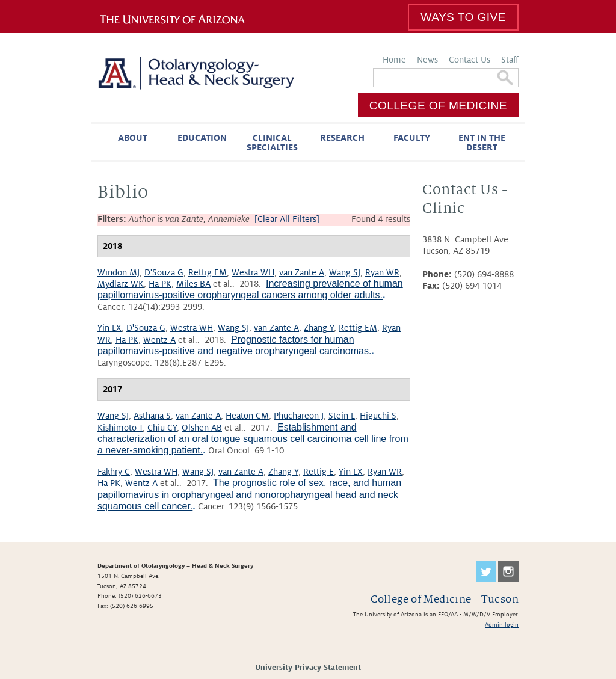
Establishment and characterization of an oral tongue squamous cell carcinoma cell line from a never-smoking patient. (253, 439)
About (133, 138)
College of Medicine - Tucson (445, 599)
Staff (510, 60)
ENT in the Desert (482, 143)
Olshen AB (202, 428)
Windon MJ (119, 272)
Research (342, 138)
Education (202, 138)
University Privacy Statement (308, 668)
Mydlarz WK (121, 284)
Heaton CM (247, 416)
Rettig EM (208, 272)
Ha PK (160, 284)
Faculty (412, 138)
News (427, 60)
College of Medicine (438, 106)
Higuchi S (378, 416)
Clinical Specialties (272, 143)
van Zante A (302, 272)
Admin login (502, 625)
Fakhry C (114, 472)
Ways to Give (463, 17)
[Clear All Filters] (287, 219)
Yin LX (109, 328)
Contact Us (470, 60)
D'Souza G (164, 272)
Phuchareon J (299, 416)
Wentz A (159, 340)
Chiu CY (162, 428)
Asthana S (152, 416)
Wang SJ (345, 272)
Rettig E (319, 472)
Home (394, 60)
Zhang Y (319, 328)
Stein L (342, 416)
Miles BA (193, 284)
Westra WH (253, 272)
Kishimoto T (120, 428)
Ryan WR (382, 272)
